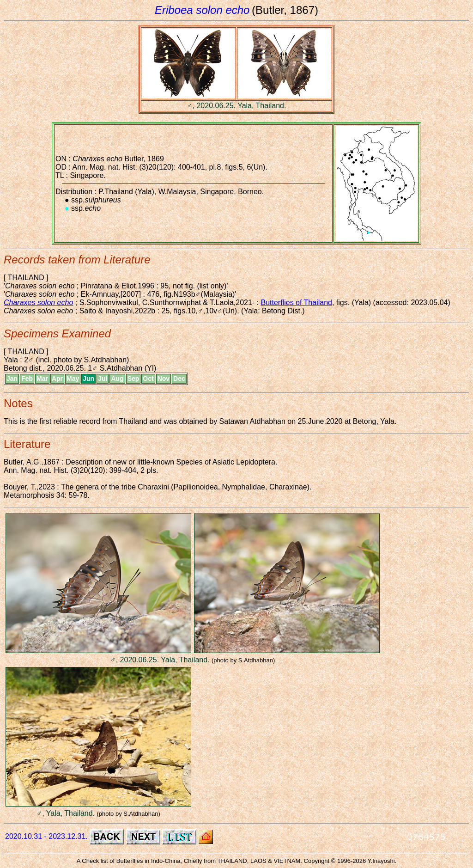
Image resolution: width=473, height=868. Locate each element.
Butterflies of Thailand (296, 303)
